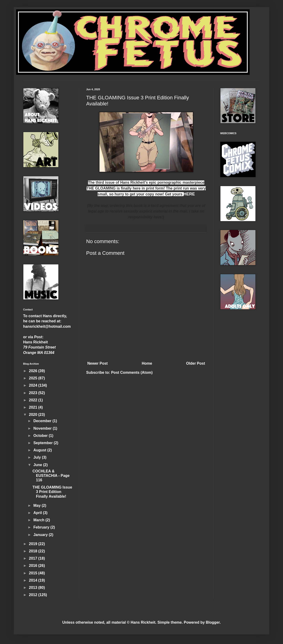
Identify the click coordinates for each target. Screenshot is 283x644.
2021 (34, 407)
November (43, 428)
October (41, 436)
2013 (34, 588)
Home (147, 363)
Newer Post (97, 363)
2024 (34, 385)
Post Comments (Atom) (132, 372)
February (42, 527)
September (44, 443)
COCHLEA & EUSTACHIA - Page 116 (51, 476)
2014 (34, 580)
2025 (34, 378)
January (41, 535)
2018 (34, 551)
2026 (34, 371)
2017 (34, 558)
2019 (34, 544)
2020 (34, 415)
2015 (34, 573)
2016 (34, 566)
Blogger (213, 622)
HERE (189, 194)
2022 (34, 400)
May (38, 505)
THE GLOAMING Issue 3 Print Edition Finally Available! (52, 492)
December (43, 421)
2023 (34, 393)
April (38, 513)
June (38, 465)
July (38, 457)
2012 (34, 595)
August (40, 450)
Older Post (196, 363)
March (39, 520)
